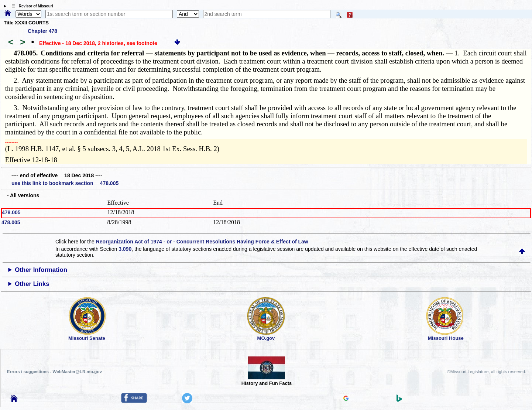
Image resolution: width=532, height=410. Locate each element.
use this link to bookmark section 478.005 (65, 183)
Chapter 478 (42, 31)
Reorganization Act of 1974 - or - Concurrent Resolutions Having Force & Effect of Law (202, 242)
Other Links (32, 284)
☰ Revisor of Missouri (31, 6)
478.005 (11, 212)
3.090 (125, 249)
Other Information (41, 270)
